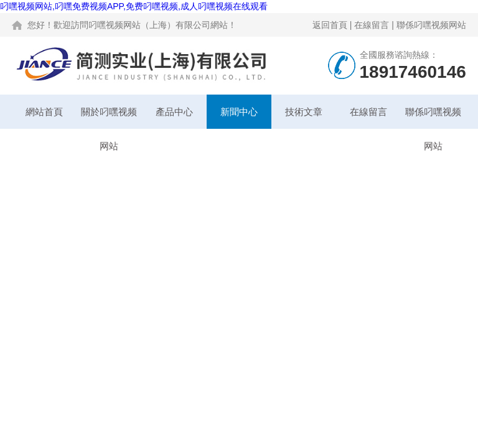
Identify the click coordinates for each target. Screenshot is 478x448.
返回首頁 (330, 25)
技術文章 (304, 112)
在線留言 (372, 25)
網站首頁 (44, 112)
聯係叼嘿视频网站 (431, 25)
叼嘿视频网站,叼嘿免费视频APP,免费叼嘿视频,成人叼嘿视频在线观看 (134, 6)
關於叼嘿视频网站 (109, 118)
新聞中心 (239, 112)
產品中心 (174, 112)
